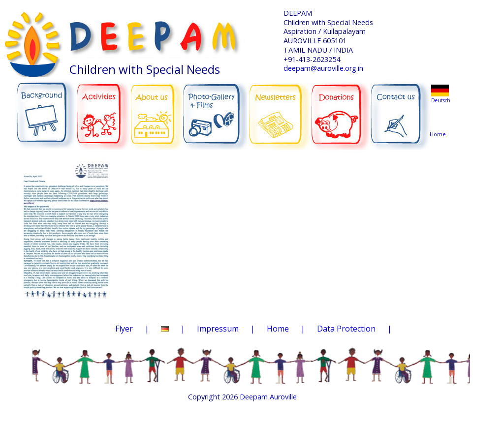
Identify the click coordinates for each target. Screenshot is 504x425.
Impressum (218, 329)
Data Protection (346, 329)
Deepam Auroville (268, 397)
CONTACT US (400, 110)
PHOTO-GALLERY (215, 111)
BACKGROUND (45, 109)
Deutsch (441, 100)
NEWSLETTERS (280, 108)
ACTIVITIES (106, 109)
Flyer (124, 329)
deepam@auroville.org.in (323, 68)
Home (440, 115)
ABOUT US (157, 109)
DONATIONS (341, 108)
